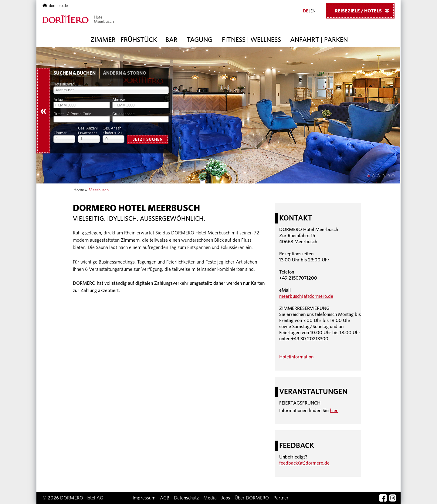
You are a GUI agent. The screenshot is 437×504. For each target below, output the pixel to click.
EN (313, 11)
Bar (171, 40)
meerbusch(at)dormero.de (306, 296)
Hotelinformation (296, 357)
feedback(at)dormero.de (304, 463)
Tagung (200, 40)
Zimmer (60, 133)
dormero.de (55, 6)
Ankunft (60, 100)
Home (79, 190)
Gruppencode (123, 114)
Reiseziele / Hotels (364, 11)
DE (305, 11)
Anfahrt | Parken (319, 40)
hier (334, 411)
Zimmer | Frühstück (124, 40)
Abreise (119, 100)
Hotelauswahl (64, 84)
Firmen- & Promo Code (72, 114)
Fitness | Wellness (251, 40)
